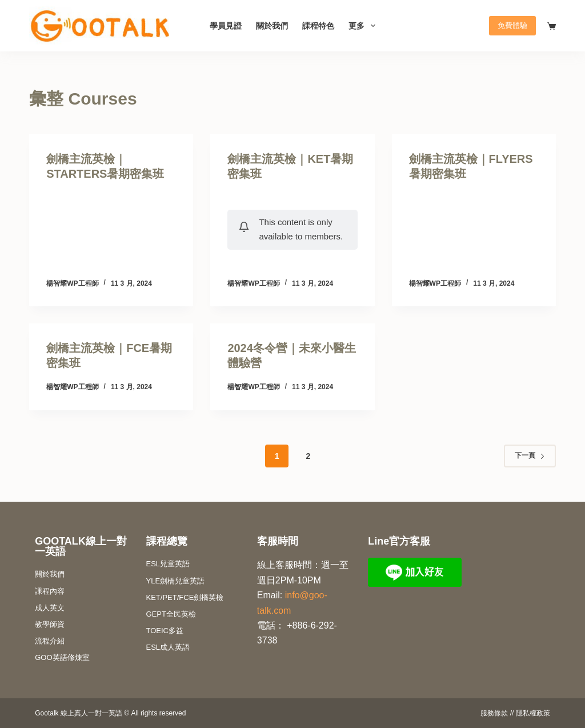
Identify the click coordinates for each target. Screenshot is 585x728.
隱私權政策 (533, 713)
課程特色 (318, 26)
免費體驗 (512, 25)
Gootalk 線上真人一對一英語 (79, 713)
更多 (364, 26)
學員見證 (226, 26)
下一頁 (530, 455)
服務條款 (494, 713)
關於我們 (272, 26)
